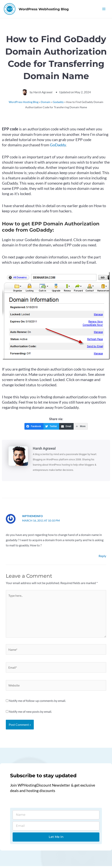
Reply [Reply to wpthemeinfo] (102, 558)
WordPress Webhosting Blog (50, 10)
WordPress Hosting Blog (24, 104)
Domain (46, 104)
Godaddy (58, 104)
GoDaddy (58, 147)
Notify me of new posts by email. (30, 713)
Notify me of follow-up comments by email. (37, 703)
